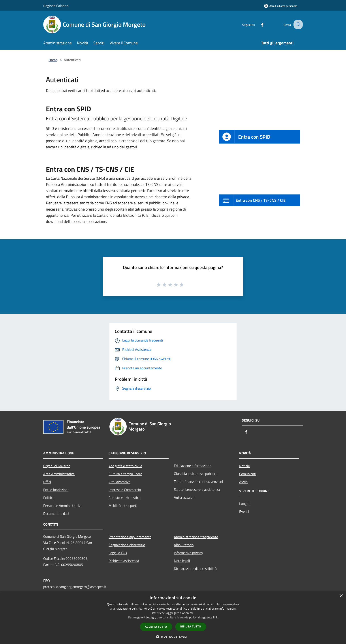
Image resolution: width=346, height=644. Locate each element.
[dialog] (173, 618)
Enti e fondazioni (56, 490)
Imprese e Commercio (125, 490)
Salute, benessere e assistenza (197, 489)
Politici (48, 498)
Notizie (244, 466)
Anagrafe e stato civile (125, 466)
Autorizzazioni (185, 497)
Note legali (182, 561)
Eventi (244, 511)
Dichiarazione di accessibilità (195, 569)
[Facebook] (258, 24)
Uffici (47, 482)
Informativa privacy (188, 553)
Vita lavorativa (119, 482)
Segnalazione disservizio (127, 545)
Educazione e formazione (193, 466)
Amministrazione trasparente (196, 537)
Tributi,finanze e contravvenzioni (198, 482)
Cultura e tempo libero (125, 474)
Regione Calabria (56, 6)
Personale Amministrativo (63, 506)
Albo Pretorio (184, 545)
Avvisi (244, 482)
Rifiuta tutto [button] (191, 626)
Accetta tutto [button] (156, 627)
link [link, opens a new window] (215, 617)
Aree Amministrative (59, 474)
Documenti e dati (56, 513)
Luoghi (244, 504)
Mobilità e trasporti (123, 506)
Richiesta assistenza (124, 561)
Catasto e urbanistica (124, 498)
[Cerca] (297, 24)
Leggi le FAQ (118, 553)
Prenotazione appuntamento (130, 537)
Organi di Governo (57, 466)
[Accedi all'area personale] (280, 6)
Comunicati (248, 474)
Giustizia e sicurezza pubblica (196, 474)
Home (53, 60)
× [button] (341, 596)
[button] (173, 637)
